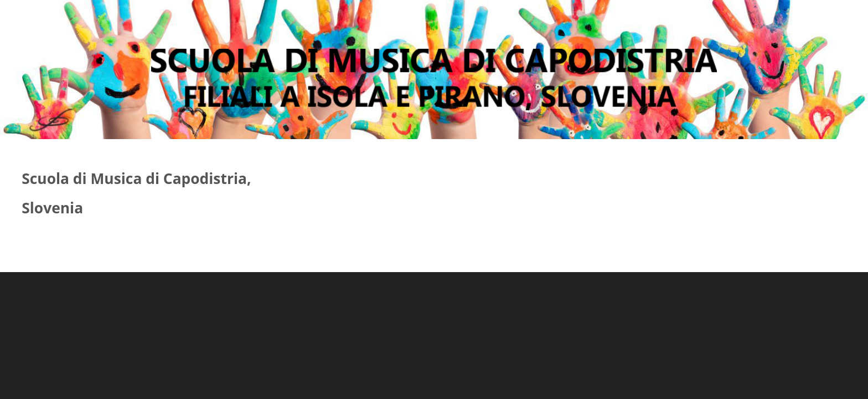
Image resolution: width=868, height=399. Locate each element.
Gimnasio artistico (411, 18)
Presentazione (299, 18)
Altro (569, 18)
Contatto (509, 18)
